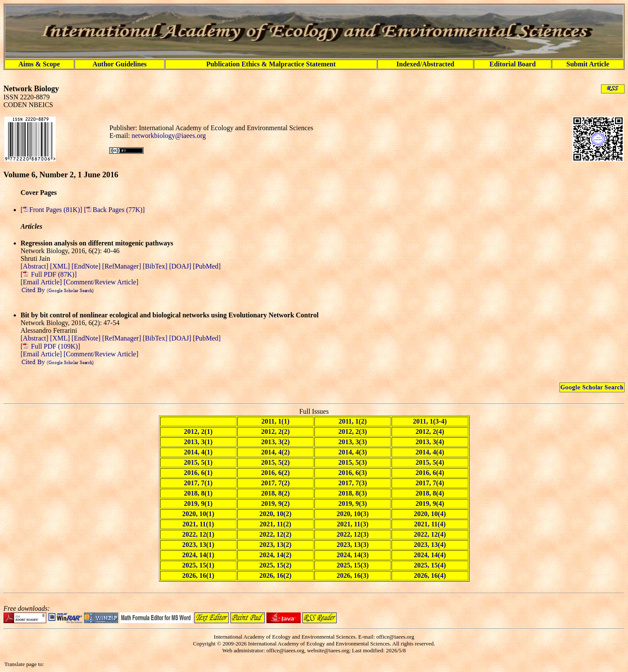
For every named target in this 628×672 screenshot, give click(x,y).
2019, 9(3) (353, 503)
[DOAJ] (181, 266)
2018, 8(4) (430, 493)
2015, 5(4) (430, 462)
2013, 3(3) (353, 442)
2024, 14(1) (198, 555)
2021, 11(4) (430, 524)
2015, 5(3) (353, 462)
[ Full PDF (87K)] (49, 274)
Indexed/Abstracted (425, 64)
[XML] (61, 266)
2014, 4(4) (430, 452)
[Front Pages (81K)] (52, 210)
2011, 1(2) (353, 421)
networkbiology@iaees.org (169, 136)
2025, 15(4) (430, 565)
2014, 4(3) (353, 452)
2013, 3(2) (276, 442)
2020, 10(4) (430, 514)
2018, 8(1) (198, 493)
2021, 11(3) (353, 524)
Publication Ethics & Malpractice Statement (271, 64)
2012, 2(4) (430, 432)
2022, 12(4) (430, 534)
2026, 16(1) (198, 575)
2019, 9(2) (276, 503)
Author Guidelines (120, 64)
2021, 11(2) (275, 524)
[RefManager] (123, 266)
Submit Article (588, 64)
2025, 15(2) (276, 565)
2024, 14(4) (430, 555)
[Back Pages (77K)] (114, 210)
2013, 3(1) (198, 442)
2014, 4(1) (198, 452)
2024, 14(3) (353, 555)
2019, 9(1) (198, 503)
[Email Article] (41, 282)
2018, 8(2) (276, 493)
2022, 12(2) (276, 534)
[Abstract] (35, 266)
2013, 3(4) (430, 442)
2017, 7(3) (353, 483)
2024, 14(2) (276, 555)
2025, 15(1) (198, 565)
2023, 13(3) (353, 545)
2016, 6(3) (353, 473)
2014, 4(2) (276, 452)
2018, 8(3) (353, 493)
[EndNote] (87, 266)
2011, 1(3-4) (430, 421)
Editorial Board (513, 64)
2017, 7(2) (276, 483)
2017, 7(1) (198, 483)
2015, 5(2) (276, 462)
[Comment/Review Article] (100, 282)
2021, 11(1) (198, 524)
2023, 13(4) (430, 545)
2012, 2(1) (198, 432)
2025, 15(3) (353, 565)
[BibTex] (156, 266)
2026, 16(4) (430, 575)
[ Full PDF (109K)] (50, 346)
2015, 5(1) (198, 462)
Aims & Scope (39, 64)
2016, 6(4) (430, 473)
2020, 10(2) (276, 514)
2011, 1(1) (275, 421)
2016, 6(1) (198, 473)
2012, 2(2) (276, 432)
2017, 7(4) (430, 483)
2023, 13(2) (276, 545)
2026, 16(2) (276, 575)
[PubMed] (207, 266)
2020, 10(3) (353, 514)
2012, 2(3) (353, 432)
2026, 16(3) (353, 575)
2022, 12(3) (353, 534)
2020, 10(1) (198, 514)
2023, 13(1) (198, 545)
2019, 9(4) (430, 503)
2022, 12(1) (198, 534)
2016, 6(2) (276, 473)
